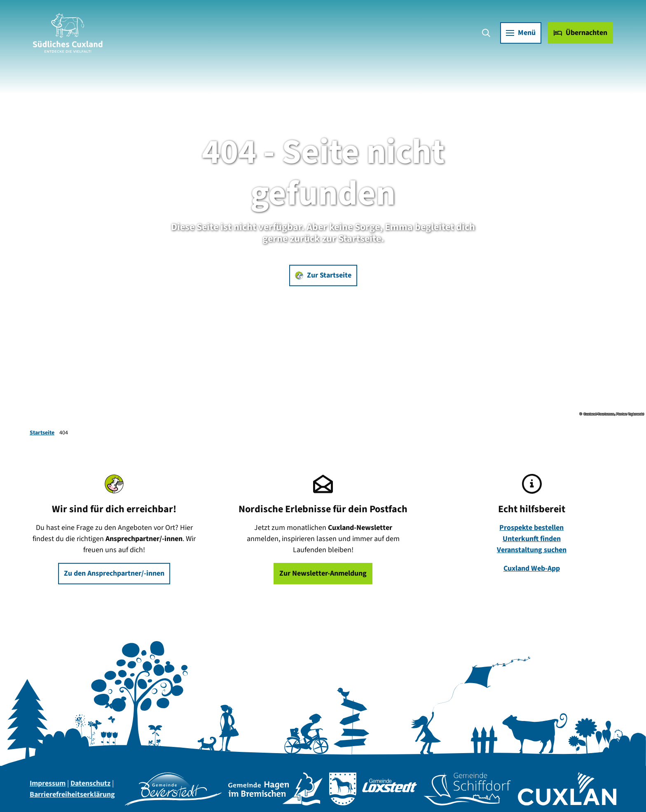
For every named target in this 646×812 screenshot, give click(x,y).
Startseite (42, 433)
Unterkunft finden (532, 539)
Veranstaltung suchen (532, 550)
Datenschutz (90, 783)
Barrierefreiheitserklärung (72, 794)
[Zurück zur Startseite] (68, 33)
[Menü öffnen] (521, 33)
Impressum (48, 783)
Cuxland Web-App (532, 568)
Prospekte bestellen (532, 528)
